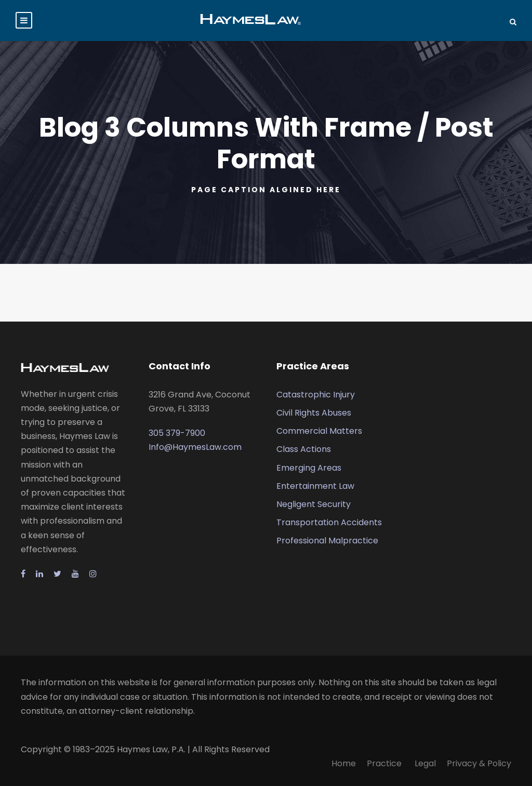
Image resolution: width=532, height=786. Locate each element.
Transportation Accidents (329, 522)
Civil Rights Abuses (314, 413)
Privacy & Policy (479, 763)
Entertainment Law (315, 486)
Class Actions (304, 449)
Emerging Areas (309, 468)
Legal (425, 763)
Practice (385, 763)
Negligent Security (314, 504)
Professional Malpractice (327, 541)
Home (344, 763)
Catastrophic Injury (316, 395)
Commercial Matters (319, 431)
